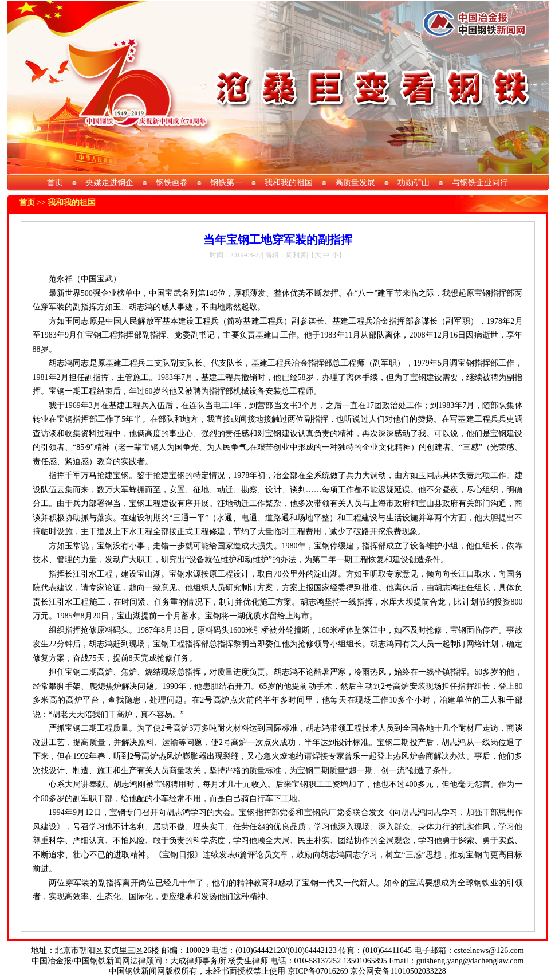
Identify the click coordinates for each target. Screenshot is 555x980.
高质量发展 (355, 183)
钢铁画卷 (172, 183)
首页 (55, 183)
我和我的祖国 (289, 183)
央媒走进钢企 (109, 183)
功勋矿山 (414, 183)
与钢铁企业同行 (480, 183)
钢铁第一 (226, 183)
